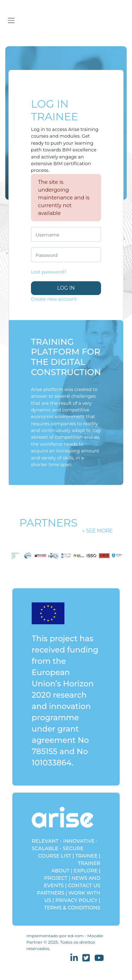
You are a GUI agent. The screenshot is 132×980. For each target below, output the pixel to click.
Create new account (54, 299)
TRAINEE (86, 856)
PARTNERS (51, 893)
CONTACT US (84, 885)
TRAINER (89, 863)
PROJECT (56, 878)
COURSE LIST (55, 856)
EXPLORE (86, 871)
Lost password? (49, 272)
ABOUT (61, 871)
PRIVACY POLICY (76, 900)
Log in (66, 288)
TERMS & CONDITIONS (72, 908)
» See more (98, 531)
